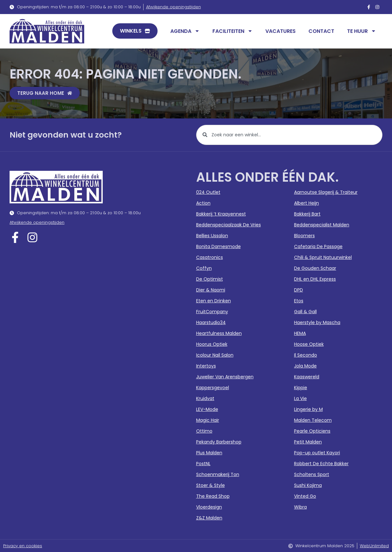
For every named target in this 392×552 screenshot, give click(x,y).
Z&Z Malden (209, 518)
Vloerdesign (209, 507)
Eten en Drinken (214, 301)
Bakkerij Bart (307, 214)
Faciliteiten (233, 31)
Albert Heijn (307, 203)
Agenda (185, 31)
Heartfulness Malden (219, 333)
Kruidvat (205, 398)
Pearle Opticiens (312, 431)
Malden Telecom (313, 420)
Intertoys (206, 366)
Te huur (362, 31)
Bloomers (304, 236)
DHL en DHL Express (315, 279)
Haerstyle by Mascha (317, 322)
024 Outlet (208, 192)
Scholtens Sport (312, 474)
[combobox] (289, 135)
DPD (299, 290)
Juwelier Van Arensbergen (225, 377)
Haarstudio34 (211, 322)
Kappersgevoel (213, 388)
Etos (299, 301)
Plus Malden (209, 453)
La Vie (300, 398)
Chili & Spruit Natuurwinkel (323, 257)
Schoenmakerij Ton (218, 474)
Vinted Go (305, 496)
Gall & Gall (305, 312)
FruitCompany (212, 312)
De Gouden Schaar (315, 268)
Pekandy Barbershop (219, 442)
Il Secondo (306, 355)
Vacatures (281, 31)
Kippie (301, 388)
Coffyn (204, 268)
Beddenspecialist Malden (322, 225)
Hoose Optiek (309, 344)
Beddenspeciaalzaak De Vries (229, 225)
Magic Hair (208, 420)
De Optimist (210, 279)
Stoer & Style (211, 485)
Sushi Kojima (308, 485)
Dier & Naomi (211, 290)
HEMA (300, 333)
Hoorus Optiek (212, 344)
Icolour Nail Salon (215, 355)
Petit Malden (308, 442)
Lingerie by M (308, 409)
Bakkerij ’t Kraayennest (221, 214)
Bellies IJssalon (212, 236)
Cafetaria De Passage (318, 246)
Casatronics (210, 257)
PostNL (203, 464)
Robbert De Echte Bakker (321, 464)
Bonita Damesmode (218, 246)
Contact (321, 31)
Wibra (300, 507)
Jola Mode (305, 366)
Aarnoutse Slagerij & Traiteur (326, 192)
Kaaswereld (307, 377)
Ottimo (204, 431)
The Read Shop (213, 496)
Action (203, 203)
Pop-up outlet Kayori (317, 453)
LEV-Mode (207, 409)
